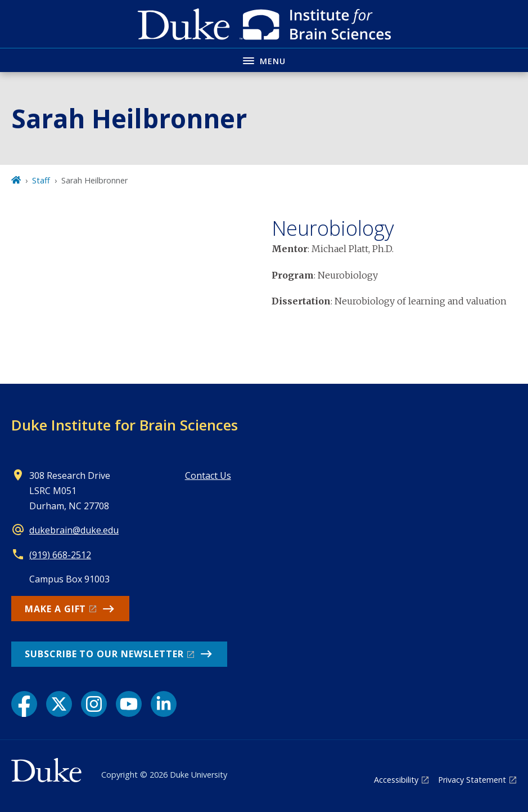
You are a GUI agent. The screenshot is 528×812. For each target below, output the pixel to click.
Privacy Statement (472, 780)
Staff (41, 180)
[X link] (59, 704)
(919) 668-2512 (60, 555)
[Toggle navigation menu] (264, 60)
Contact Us (208, 475)
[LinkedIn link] (164, 704)
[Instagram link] (94, 704)
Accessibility (396, 780)
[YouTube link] (129, 704)
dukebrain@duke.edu (74, 530)
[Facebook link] (24, 704)
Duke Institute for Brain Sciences (125, 425)
